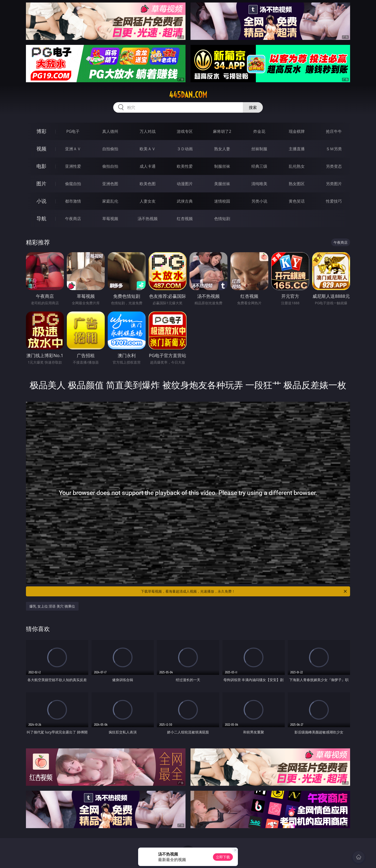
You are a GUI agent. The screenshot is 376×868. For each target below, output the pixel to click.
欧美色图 (148, 184)
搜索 (253, 107)
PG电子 (73, 131)
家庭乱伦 (110, 201)
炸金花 (259, 131)
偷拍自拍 (110, 166)
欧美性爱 (185, 166)
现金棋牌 (297, 131)
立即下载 (223, 857)
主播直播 (297, 149)
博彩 (41, 131)
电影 (41, 166)
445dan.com (188, 95)
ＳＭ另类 (334, 149)
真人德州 (110, 131)
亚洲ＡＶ (73, 149)
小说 (41, 201)
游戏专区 (185, 131)
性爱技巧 (334, 201)
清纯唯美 (259, 184)
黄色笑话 (297, 201)
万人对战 (148, 131)
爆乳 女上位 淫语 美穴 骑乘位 (52, 606)
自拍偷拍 (110, 149)
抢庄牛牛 (334, 131)
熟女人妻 (222, 149)
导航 (41, 218)
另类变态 (334, 166)
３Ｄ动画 (185, 149)
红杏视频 (185, 219)
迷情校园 (222, 201)
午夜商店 (73, 219)
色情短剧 (222, 219)
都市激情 (73, 201)
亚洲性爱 (73, 166)
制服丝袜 (222, 166)
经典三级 (259, 166)
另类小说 (259, 201)
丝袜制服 (259, 149)
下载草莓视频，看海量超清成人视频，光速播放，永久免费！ (244, 591)
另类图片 (334, 184)
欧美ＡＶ (148, 149)
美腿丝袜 (222, 184)
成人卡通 (148, 166)
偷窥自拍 (73, 184)
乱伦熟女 (297, 166)
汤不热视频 (148, 219)
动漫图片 (185, 184)
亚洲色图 (110, 184)
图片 (41, 184)
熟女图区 (297, 184)
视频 (41, 149)
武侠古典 (185, 201)
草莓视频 (110, 219)
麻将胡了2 (222, 131)
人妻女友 (148, 201)
